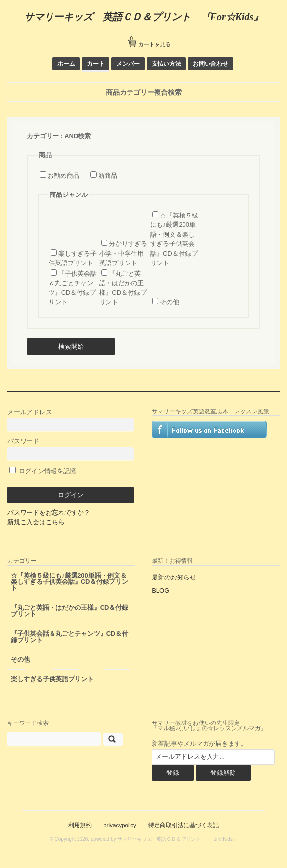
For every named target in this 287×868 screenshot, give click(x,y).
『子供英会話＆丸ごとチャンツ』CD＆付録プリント (70, 637)
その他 (170, 302)
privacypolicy (120, 825)
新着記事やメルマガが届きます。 (199, 743)
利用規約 (80, 825)
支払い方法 (166, 63)
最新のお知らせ (174, 577)
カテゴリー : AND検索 (59, 136)
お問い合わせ (210, 63)
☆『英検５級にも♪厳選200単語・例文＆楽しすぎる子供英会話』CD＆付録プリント (70, 582)
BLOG (160, 591)
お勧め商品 (64, 176)
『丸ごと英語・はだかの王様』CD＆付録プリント (70, 611)
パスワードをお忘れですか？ (49, 513)
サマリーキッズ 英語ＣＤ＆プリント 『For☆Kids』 (144, 17)
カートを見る (151, 40)
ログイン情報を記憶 (43, 471)
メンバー (128, 63)
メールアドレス (71, 420)
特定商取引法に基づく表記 (183, 825)
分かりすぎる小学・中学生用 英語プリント (123, 253)
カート (96, 63)
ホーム (66, 63)
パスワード (71, 449)
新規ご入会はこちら (36, 522)
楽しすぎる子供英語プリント (52, 679)
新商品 (108, 176)
